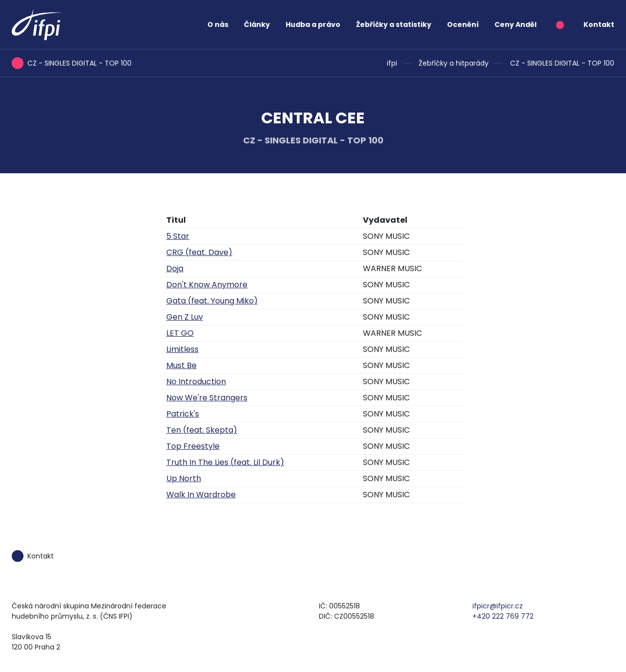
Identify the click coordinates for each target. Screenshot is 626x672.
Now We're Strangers (207, 398)
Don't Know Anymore (207, 285)
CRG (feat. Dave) (199, 252)
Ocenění (463, 24)
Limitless (182, 349)
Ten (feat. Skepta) (202, 430)
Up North (184, 478)
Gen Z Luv (185, 317)
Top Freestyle (193, 446)
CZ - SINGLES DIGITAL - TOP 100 (562, 63)
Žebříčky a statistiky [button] (394, 24)
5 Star (178, 236)
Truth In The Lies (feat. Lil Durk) (225, 462)
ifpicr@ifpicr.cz (498, 606)
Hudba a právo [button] (313, 24)
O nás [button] (218, 24)
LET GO (180, 333)
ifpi (392, 63)
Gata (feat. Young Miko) (212, 301)
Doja (175, 268)
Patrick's (183, 414)
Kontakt (599, 24)
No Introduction (196, 382)
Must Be (181, 365)
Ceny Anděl (515, 24)
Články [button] (257, 24)
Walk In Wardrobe (201, 495)
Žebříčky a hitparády (454, 63)
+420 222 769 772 (503, 616)
